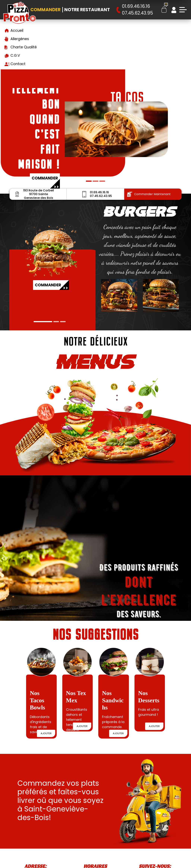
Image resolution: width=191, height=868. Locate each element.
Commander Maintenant (149, 194)
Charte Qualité (24, 47)
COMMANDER (33, 286)
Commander (46, 10)
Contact (18, 64)
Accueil (17, 31)
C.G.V (15, 55)
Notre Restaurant (87, 10)
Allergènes (20, 39)
